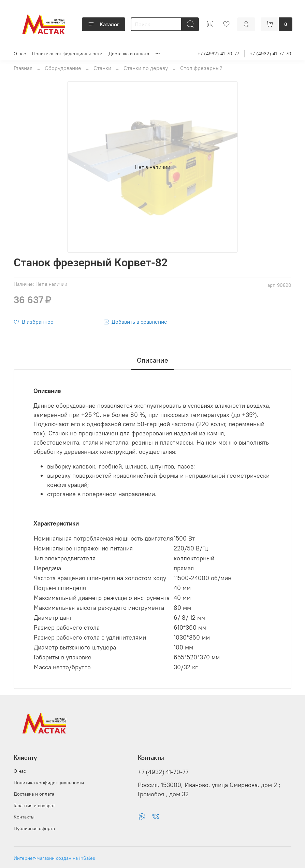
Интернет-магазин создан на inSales (54, 858)
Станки (102, 68)
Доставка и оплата (129, 54)
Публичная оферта (34, 828)
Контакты (24, 817)
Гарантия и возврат (34, 806)
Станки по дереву (146, 68)
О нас (20, 54)
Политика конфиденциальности (67, 54)
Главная (23, 68)
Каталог (104, 24)
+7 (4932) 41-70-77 (218, 54)
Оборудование (63, 68)
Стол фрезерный (201, 68)
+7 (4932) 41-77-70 (271, 54)
